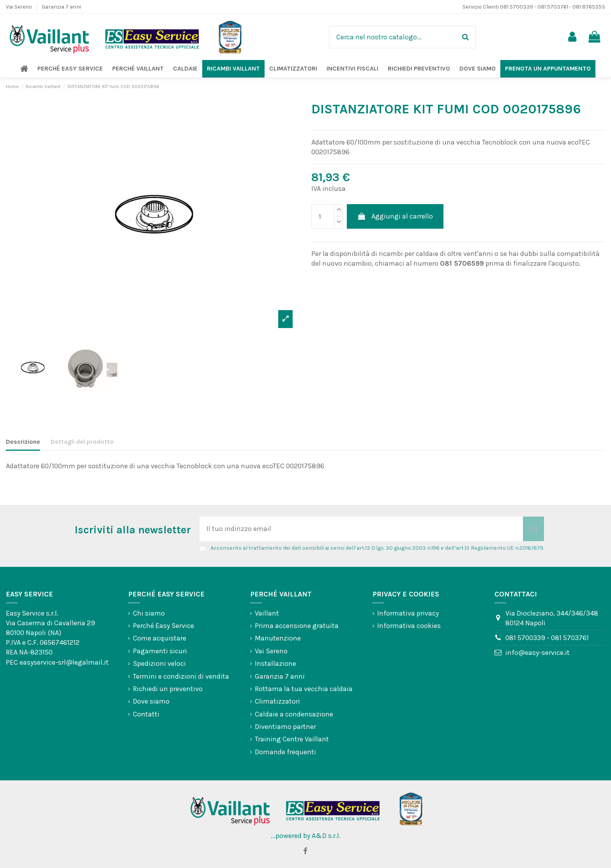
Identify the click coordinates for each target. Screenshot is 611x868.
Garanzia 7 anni (61, 7)
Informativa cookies (409, 626)
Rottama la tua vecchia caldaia (304, 689)
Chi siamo (149, 613)
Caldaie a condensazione (294, 714)
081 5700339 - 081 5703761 (547, 638)
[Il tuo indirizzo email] (361, 529)
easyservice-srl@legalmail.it (64, 662)
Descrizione (23, 442)
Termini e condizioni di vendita (181, 676)
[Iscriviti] (533, 529)
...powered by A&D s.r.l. (306, 836)
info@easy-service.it (538, 653)
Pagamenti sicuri (160, 651)
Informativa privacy (408, 613)
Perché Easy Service (163, 626)
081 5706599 (462, 263)
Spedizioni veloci (159, 663)
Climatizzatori (277, 701)
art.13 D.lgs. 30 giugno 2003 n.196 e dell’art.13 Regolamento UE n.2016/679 (450, 548)
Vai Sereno (19, 7)
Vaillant (267, 613)
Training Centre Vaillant (292, 739)
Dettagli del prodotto (82, 442)
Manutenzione (278, 638)
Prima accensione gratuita (297, 626)
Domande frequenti (285, 752)
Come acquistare (160, 638)
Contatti (146, 714)
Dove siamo (151, 701)
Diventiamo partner (285, 727)
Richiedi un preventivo (168, 689)
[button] (70, 69)
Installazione (275, 663)
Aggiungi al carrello (395, 216)
